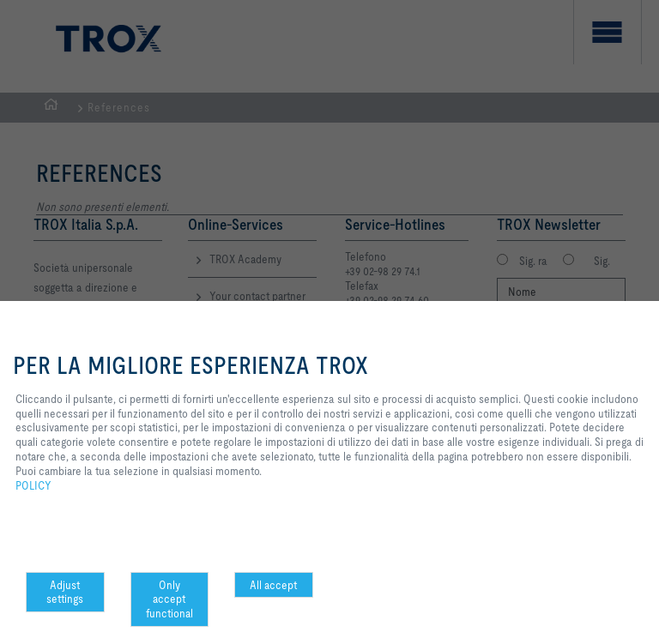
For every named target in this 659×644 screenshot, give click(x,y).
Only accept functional (169, 599)
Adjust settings (65, 592)
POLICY (33, 485)
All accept (273, 585)
